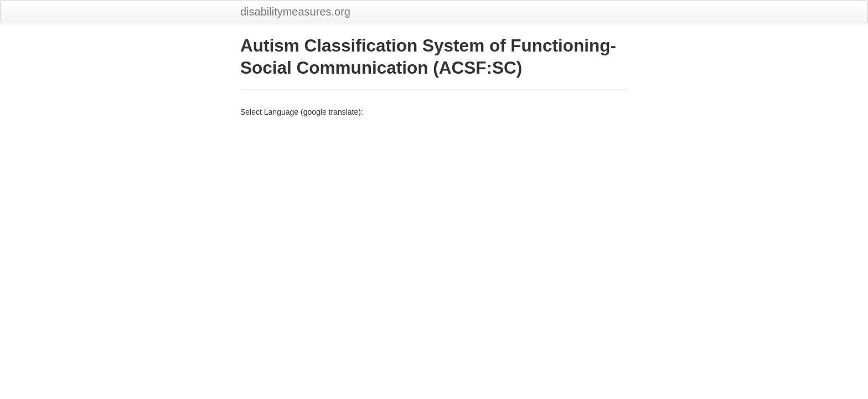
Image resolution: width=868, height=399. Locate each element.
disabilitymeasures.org (295, 12)
